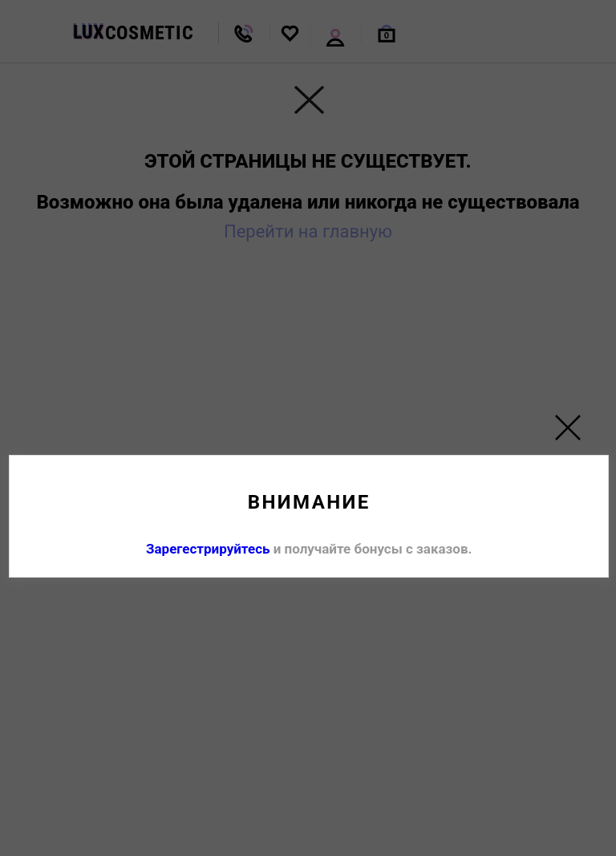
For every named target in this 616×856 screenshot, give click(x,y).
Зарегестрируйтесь (208, 549)
